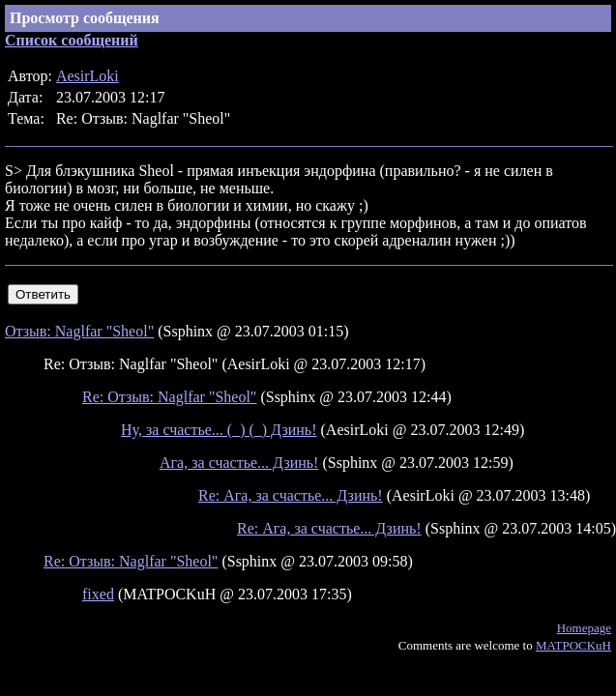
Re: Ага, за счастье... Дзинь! (291, 495)
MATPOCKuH (573, 645)
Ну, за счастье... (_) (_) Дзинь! (219, 430)
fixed (98, 594)
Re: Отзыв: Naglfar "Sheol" (169, 397)
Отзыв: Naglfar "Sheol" (79, 331)
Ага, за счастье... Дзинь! (239, 463)
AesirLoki (88, 76)
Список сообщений (72, 40)
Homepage (584, 628)
